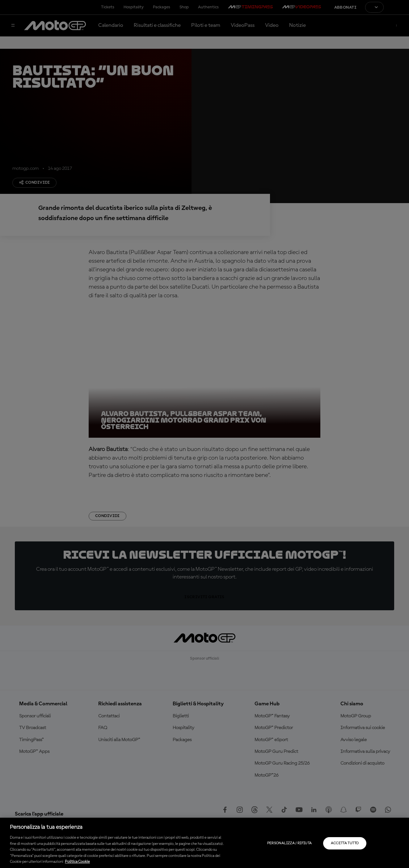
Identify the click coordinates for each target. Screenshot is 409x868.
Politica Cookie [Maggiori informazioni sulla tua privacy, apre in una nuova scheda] (77, 862)
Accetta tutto (345, 843)
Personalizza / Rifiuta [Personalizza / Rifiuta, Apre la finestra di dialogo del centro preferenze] (290, 843)
